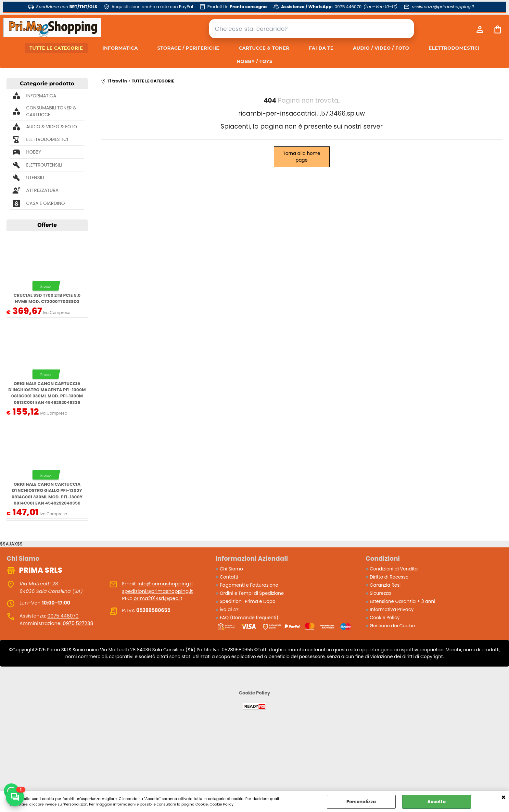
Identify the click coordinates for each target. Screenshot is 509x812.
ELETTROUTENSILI (44, 165)
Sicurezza (380, 593)
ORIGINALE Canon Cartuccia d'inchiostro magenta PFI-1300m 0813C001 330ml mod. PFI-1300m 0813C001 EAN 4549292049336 (47, 393)
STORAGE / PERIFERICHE (188, 48)
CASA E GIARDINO (45, 203)
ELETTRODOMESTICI (454, 48)
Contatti (229, 577)
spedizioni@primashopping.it (158, 591)
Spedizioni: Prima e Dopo (247, 601)
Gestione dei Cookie (392, 626)
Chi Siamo (231, 569)
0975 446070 (63, 616)
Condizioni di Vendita (394, 569)
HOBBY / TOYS (255, 61)
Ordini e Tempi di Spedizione (252, 593)
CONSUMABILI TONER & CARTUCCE (51, 111)
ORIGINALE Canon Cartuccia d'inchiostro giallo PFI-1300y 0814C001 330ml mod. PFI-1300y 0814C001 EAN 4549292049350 (47, 494)
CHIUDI (503, 798)
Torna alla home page (302, 157)
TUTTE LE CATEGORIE (56, 48)
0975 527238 (78, 623)
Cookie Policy (222, 804)
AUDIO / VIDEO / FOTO (381, 48)
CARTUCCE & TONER (264, 48)
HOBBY (33, 152)
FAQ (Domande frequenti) (249, 618)
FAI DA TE (321, 48)
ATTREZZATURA (42, 190)
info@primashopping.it (165, 584)
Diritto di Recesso (389, 577)
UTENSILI (35, 178)
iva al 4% (229, 609)
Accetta (436, 802)
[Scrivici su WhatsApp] (15, 797)
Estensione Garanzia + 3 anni (402, 601)
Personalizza (361, 802)
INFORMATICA (120, 48)
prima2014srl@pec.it (158, 598)
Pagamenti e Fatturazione (249, 585)
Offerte (47, 225)
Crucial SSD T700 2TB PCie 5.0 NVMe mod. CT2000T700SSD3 (47, 298)
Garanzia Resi (385, 585)
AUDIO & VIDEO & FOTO (51, 127)
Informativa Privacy (392, 609)
